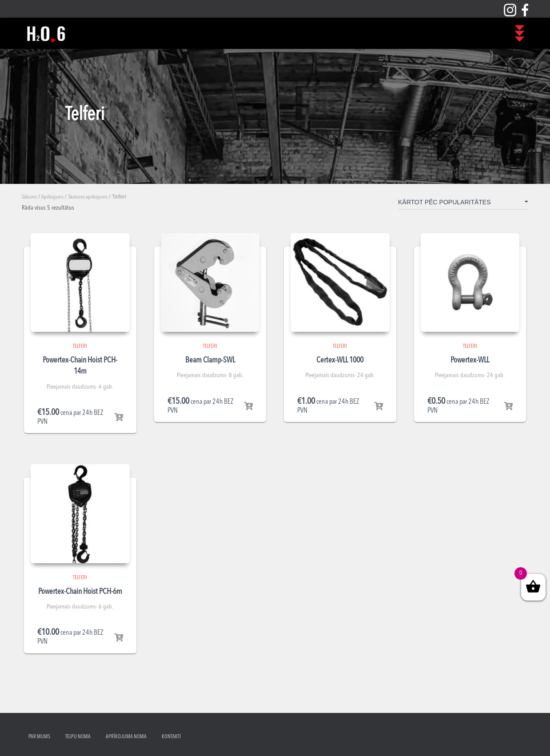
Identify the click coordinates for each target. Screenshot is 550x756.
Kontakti (171, 737)
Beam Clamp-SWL (210, 360)
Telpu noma (78, 737)
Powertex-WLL (470, 360)
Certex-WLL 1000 (340, 360)
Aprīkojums (52, 197)
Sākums (29, 197)
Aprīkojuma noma (126, 737)
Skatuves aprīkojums (88, 197)
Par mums (39, 737)
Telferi (80, 346)
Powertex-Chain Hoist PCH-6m (80, 592)
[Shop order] (463, 204)
